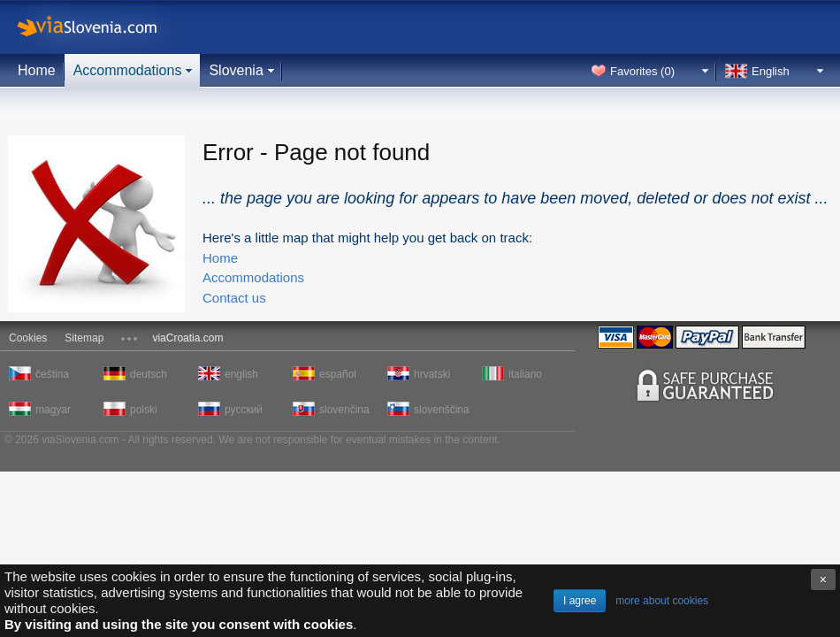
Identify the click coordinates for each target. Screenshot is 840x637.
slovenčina (344, 410)
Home (37, 70)
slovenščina (440, 410)
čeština (52, 374)
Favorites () (642, 71)
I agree (580, 601)
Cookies (28, 338)
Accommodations (128, 70)
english (241, 374)
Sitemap (84, 338)
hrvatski (432, 374)
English (771, 71)
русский (244, 410)
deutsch (149, 374)
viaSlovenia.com (102, 27)
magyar (53, 410)
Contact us (234, 298)
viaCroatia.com (187, 338)
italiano (525, 374)
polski (144, 410)
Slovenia (236, 70)
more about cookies (662, 601)
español (338, 374)
